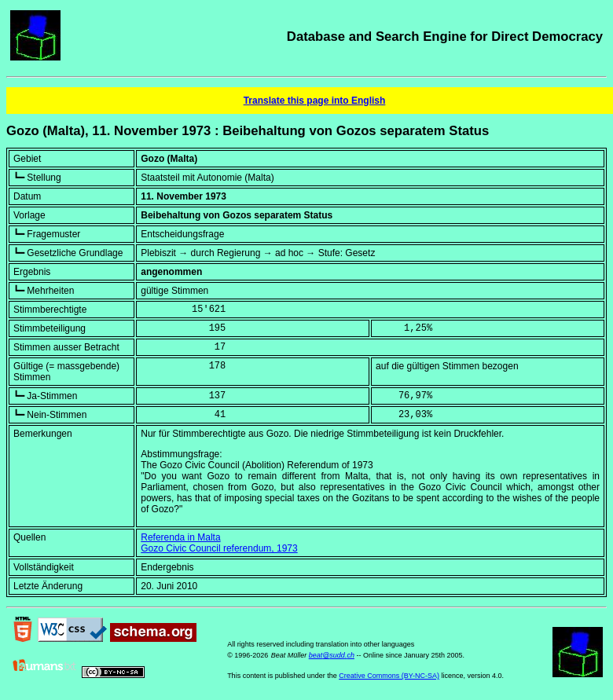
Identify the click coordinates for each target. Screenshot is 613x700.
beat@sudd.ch (332, 655)
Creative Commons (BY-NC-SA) (389, 676)
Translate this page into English (315, 101)
